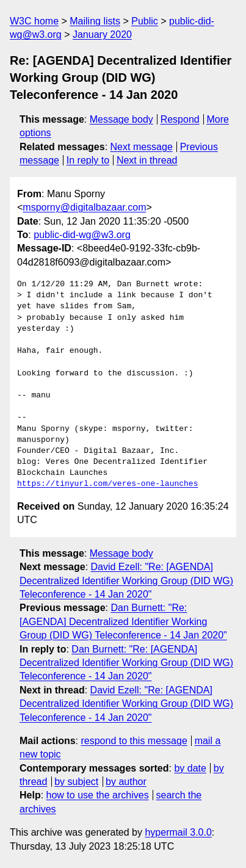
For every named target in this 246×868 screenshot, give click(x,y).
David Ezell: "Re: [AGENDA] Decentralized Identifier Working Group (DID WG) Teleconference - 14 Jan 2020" (126, 580)
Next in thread (147, 160)
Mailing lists (95, 21)
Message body (121, 119)
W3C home (34, 21)
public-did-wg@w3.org (82, 235)
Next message (142, 147)
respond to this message (134, 741)
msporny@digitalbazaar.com (84, 207)
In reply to (88, 160)
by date (190, 768)
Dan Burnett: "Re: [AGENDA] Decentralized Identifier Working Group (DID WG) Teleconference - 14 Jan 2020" (123, 621)
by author (126, 782)
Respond (180, 119)
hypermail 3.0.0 (178, 832)
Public (145, 21)
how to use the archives (98, 795)
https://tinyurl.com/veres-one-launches (107, 484)
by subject (76, 782)
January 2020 (102, 34)
